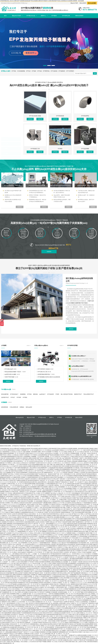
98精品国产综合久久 (52, 640)
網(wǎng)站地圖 (92, 3)
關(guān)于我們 (74, 3)
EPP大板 (5, 178)
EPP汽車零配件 (70, 71)
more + (29, 379)
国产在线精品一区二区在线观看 (87, 638)
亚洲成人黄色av (52, 635)
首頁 (5, 16)
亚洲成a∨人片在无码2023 (30, 642)
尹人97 (46, 635)
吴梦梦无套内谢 (13, 635)
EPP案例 (54, 16)
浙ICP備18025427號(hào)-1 (26, 436)
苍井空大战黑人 (47, 637)
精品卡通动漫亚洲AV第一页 (7, 643)
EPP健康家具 (62, 71)
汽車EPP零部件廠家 (9, 410)
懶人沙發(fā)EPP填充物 (67, 394)
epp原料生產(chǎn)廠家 (10, 407)
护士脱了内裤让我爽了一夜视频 (65, 635)
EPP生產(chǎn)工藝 (42, 405)
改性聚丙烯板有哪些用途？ (44, 407)
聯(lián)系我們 (83, 3)
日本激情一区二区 (91, 635)
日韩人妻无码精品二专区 (17, 642)
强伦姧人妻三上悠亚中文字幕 (79, 642)
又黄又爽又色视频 (62, 640)
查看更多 (8, 415)
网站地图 (86, 449)
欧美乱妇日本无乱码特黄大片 (60, 638)
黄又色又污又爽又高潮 (65, 642)
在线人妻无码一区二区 (47, 638)
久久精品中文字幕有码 (78, 640)
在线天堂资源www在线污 (37, 635)
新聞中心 (43, 16)
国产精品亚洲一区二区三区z (71, 637)
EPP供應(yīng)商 (9, 402)
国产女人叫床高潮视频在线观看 (38, 640)
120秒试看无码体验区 (92, 642)
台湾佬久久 (8, 638)
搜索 (95, 73)
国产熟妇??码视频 (42, 642)
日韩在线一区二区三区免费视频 (19, 638)
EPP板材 (34, 71)
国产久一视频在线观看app (34, 638)
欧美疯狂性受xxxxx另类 (37, 637)
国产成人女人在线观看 (74, 638)
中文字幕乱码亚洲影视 (84, 637)
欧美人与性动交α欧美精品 (24, 635)
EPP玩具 (28, 71)
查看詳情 (40, 176)
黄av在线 (69, 640)
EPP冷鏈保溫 (54, 71)
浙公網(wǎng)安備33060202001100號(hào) (45, 436)
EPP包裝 (40, 71)
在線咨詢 (49, 261)
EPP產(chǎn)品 (31, 16)
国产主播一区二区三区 (57, 637)
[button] (45, 66)
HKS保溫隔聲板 (21, 71)
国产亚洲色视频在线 (89, 640)
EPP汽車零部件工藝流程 (44, 402)
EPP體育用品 (46, 71)
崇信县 (16, 637)
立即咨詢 (30, 176)
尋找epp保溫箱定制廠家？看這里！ (13, 405)
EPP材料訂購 (66, 16)
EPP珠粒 (14, 71)
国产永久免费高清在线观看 (80, 635)
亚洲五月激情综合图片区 (24, 637)
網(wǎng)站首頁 (20, 417)
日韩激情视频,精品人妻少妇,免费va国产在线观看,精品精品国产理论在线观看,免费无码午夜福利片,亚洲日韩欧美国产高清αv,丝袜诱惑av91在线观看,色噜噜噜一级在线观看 (42, 1)
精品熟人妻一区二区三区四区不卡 (22, 640)
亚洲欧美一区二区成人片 (53, 642)
